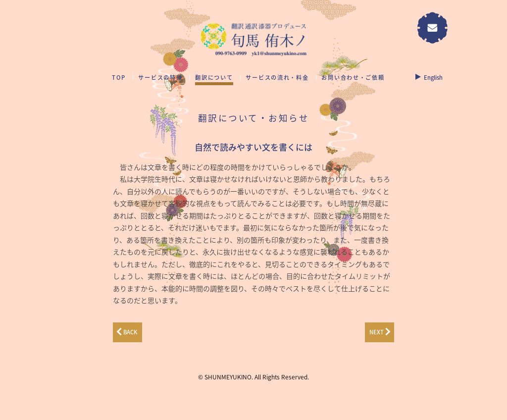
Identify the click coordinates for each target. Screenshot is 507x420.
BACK (130, 332)
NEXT (377, 332)
